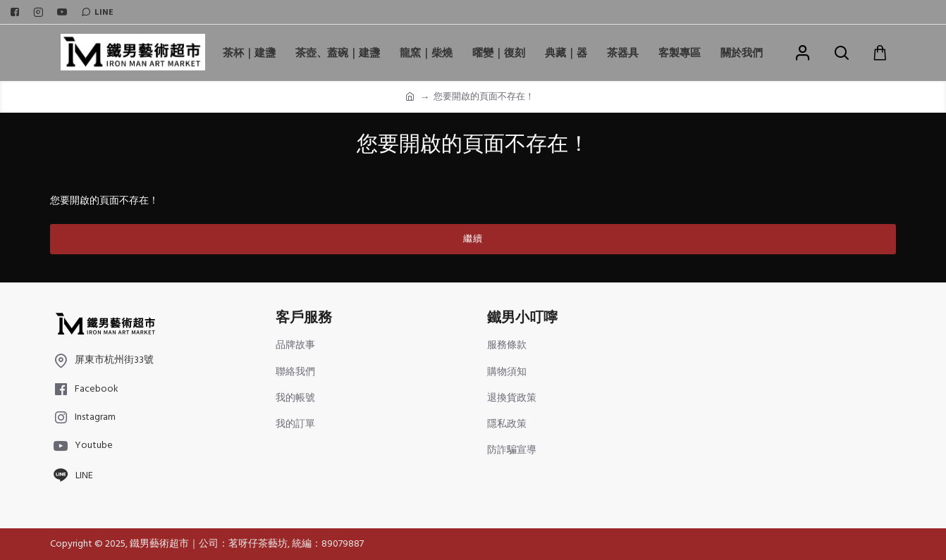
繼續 (473, 239)
